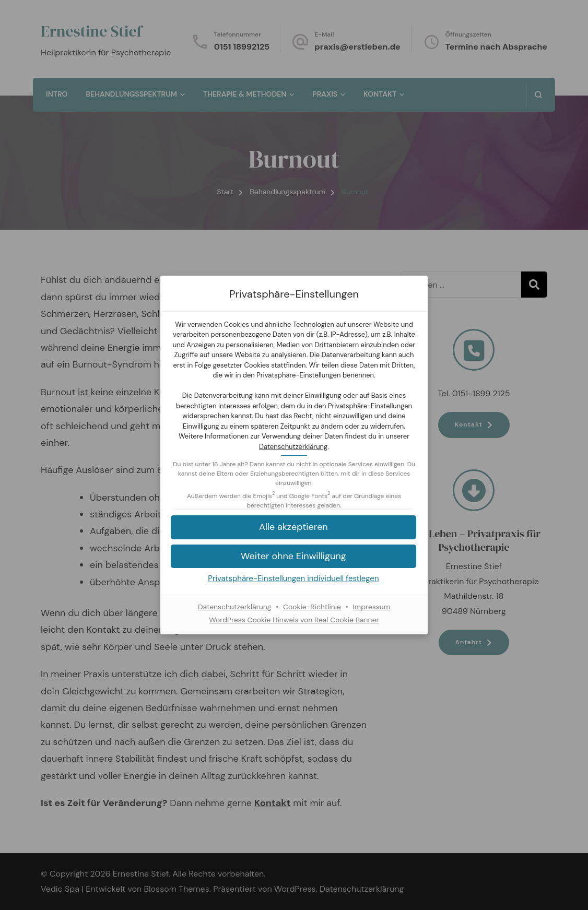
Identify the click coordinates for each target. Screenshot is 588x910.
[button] (294, 527)
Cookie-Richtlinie (312, 607)
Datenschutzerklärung (293, 447)
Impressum (372, 607)
